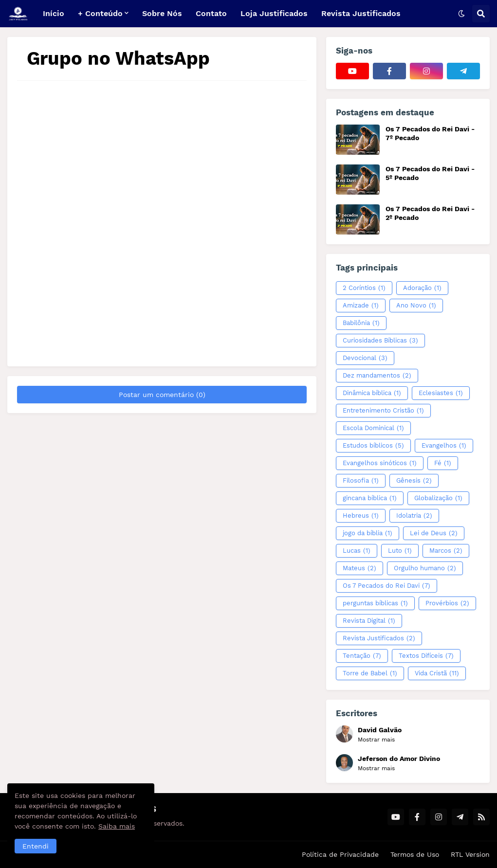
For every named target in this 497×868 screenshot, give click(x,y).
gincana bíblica (370, 498)
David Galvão (380, 730)
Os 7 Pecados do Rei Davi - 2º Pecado (430, 213)
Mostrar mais (376, 740)
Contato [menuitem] (211, 13)
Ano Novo (416, 306)
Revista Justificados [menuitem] (361, 13)
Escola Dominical (373, 428)
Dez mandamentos (377, 376)
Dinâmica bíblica (372, 393)
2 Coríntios (364, 288)
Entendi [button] (36, 846)
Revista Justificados (379, 638)
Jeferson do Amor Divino (399, 759)
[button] (461, 14)
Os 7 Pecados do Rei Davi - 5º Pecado (430, 173)
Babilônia (361, 323)
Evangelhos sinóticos (380, 463)
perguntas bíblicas (375, 603)
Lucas (357, 551)
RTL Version (470, 854)
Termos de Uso (415, 854)
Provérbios (447, 603)
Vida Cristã (437, 673)
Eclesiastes (441, 393)
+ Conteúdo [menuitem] (100, 13)
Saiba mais (117, 826)
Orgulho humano (425, 568)
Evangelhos (444, 446)
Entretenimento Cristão (383, 411)
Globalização (438, 498)
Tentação (362, 656)
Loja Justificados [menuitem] (274, 13)
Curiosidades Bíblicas (380, 341)
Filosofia (361, 481)
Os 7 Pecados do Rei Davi (387, 586)
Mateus (359, 568)
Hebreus (361, 516)
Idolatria (414, 516)
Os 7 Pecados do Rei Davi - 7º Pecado (430, 133)
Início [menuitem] (54, 13)
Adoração (422, 288)
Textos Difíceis (426, 656)
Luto (400, 551)
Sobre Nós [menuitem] (162, 13)
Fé (443, 463)
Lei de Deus (434, 533)
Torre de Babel (370, 673)
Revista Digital (369, 621)
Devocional (365, 358)
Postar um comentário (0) (162, 395)
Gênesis (414, 481)
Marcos (446, 551)
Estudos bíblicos (373, 446)
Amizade (361, 306)
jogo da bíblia (368, 533)
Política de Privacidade (340, 854)
